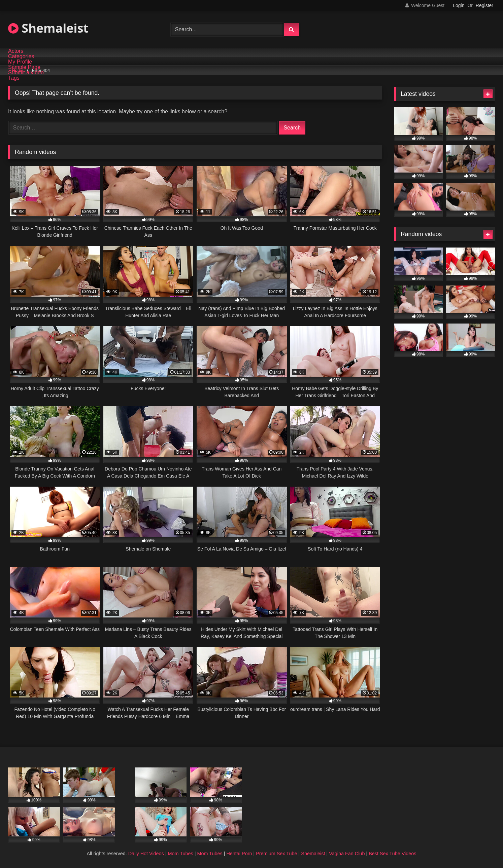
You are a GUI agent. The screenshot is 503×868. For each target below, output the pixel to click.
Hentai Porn (239, 854)
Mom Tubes (181, 854)
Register (484, 5)
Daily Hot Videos (146, 854)
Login (459, 5)
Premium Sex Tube (276, 854)
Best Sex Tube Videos (392, 854)
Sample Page (24, 67)
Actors (16, 51)
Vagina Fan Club (347, 854)
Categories (21, 56)
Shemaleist (48, 28)
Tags (14, 78)
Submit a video (26, 73)
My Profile (20, 62)
